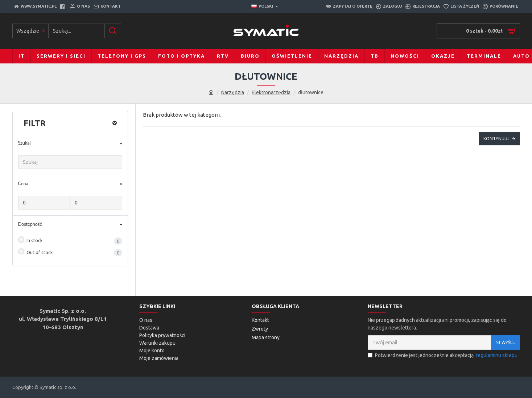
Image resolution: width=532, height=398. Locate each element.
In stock (30, 240)
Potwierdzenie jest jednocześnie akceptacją (443, 355)
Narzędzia (233, 92)
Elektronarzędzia (271, 92)
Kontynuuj (496, 139)
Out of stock (36, 252)
